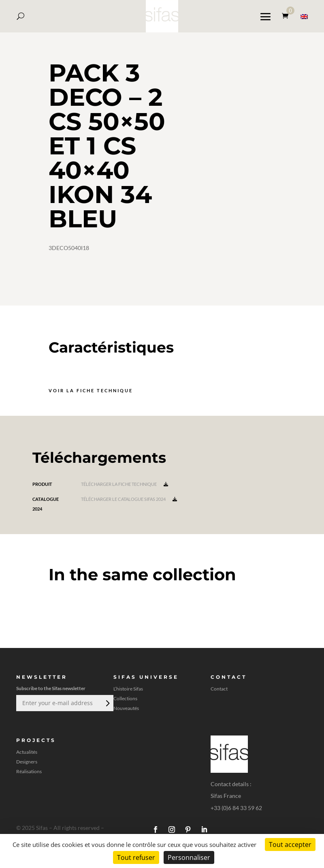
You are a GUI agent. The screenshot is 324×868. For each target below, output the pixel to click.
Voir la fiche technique (91, 390)
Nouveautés (126, 708)
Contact (219, 689)
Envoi (107, 703)
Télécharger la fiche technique (125, 484)
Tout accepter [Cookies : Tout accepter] (290, 844)
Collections (125, 699)
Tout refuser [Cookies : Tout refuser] (136, 857)
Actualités (27, 752)
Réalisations (29, 772)
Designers (27, 762)
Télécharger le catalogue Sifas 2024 (129, 499)
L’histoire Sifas (128, 689)
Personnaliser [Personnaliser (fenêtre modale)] (189, 857)
